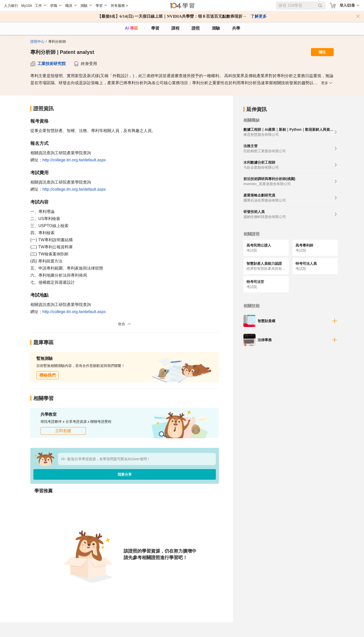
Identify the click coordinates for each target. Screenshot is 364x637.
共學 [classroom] (236, 28)
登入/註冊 (347, 5)
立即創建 (63, 431)
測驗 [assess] (216, 28)
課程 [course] (175, 28)
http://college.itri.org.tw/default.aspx (74, 160)
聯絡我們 (48, 375)
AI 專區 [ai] (131, 28)
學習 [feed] (155, 28)
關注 (322, 52)
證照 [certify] (196, 28)
